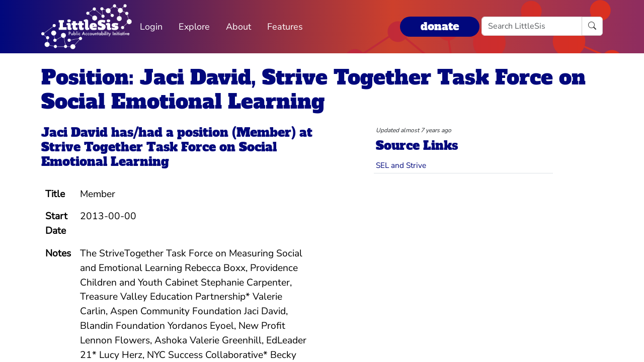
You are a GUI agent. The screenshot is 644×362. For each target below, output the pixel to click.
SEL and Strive (401, 165)
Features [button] (285, 27)
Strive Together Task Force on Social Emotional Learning (159, 154)
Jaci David (74, 132)
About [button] (238, 27)
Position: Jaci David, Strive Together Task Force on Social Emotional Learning (313, 89)
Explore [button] (194, 27)
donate (440, 26)
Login (151, 27)
